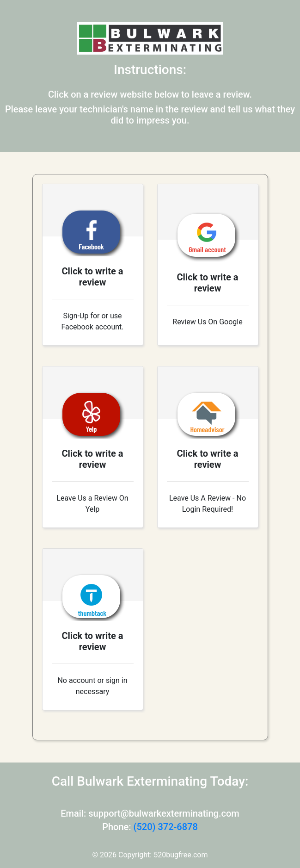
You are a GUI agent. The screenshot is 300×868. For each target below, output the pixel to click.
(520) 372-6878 (165, 827)
